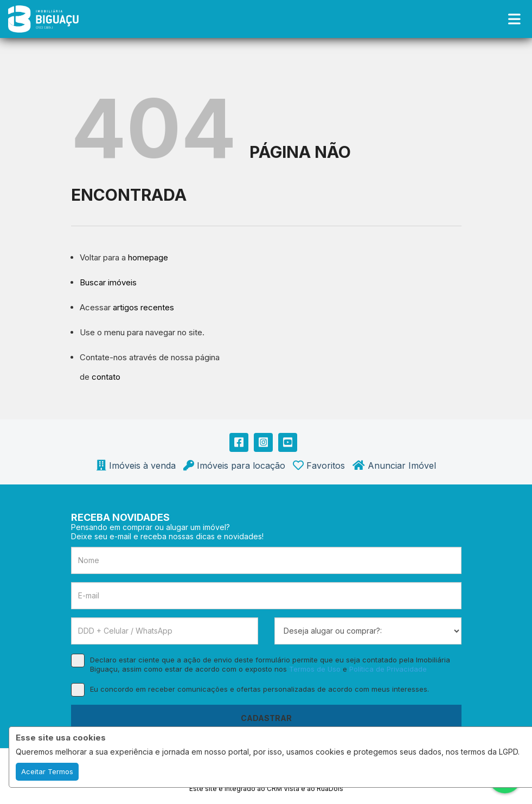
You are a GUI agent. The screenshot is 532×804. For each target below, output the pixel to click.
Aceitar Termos (47, 771)
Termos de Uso (315, 669)
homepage (148, 257)
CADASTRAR (266, 718)
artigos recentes (143, 307)
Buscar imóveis (108, 282)
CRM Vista (283, 789)
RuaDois (330, 789)
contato (106, 377)
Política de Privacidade (388, 669)
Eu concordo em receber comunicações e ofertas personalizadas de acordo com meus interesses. (250, 689)
